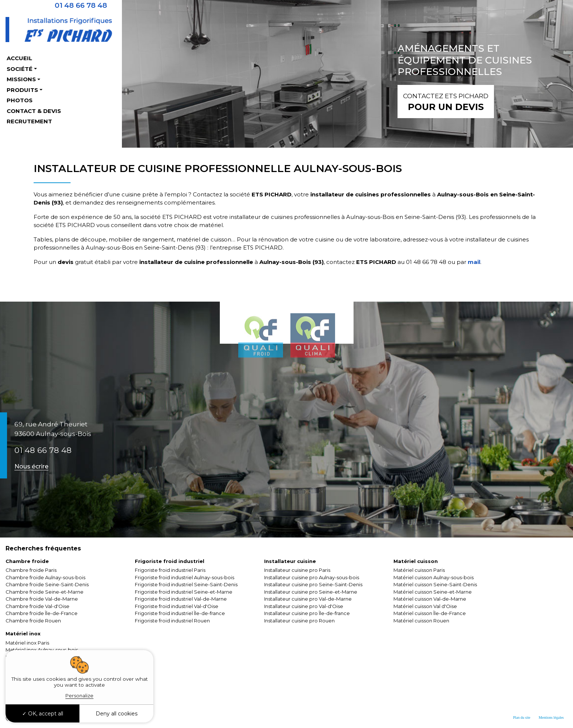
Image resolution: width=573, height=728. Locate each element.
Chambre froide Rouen (33, 621)
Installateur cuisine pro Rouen (299, 621)
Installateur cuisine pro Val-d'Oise (304, 606)
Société (20, 69)
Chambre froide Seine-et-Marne (45, 592)
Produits (22, 90)
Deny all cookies (117, 714)
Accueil (19, 58)
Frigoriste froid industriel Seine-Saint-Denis (186, 584)
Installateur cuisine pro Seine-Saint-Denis (313, 584)
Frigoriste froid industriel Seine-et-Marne (184, 592)
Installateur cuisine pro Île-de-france (307, 613)
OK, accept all (43, 714)
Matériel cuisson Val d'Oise (425, 606)
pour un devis (446, 101)
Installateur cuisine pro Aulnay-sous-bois (312, 577)
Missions (21, 79)
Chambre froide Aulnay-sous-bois (45, 577)
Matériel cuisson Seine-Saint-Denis (435, 584)
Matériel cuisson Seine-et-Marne (433, 592)
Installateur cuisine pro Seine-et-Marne (311, 592)
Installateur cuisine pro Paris (297, 570)
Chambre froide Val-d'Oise (37, 606)
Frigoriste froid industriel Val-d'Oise (177, 606)
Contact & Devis (34, 111)
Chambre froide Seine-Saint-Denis (47, 584)
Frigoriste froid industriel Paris (170, 570)
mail (473, 262)
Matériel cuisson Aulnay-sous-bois (434, 577)
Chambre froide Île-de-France (42, 613)
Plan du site (522, 717)
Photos (20, 100)
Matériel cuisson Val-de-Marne (430, 599)
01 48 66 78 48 (43, 450)
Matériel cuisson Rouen (421, 621)
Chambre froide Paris (31, 570)
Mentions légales (551, 717)
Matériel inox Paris (27, 643)
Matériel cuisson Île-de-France (430, 613)
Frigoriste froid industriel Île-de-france (180, 613)
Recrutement (29, 121)
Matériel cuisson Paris (419, 570)
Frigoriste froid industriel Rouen (172, 621)
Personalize (79, 696)
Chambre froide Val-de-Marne (42, 599)
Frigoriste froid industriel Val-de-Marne (181, 599)
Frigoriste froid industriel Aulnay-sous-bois (185, 577)
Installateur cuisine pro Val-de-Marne (308, 599)
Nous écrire (31, 466)
